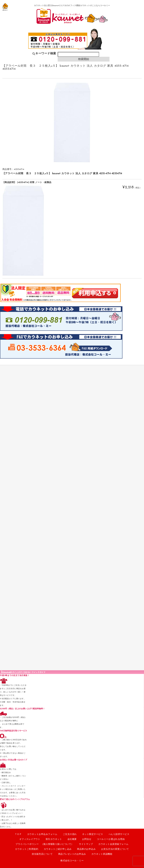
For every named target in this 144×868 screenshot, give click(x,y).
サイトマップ (86, 844)
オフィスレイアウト (30, 839)
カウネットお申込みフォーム (42, 834)
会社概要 (72, 839)
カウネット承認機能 (102, 854)
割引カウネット (54, 839)
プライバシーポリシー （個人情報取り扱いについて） (45, 844)
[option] (72, 122)
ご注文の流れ (70, 834)
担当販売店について (42, 854)
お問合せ (87, 839)
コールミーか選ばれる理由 (111, 839)
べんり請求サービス (119, 834)
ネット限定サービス (93, 834)
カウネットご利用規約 (27, 849)
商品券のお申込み (86, 849)
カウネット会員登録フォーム (113, 844)
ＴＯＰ (18, 834)
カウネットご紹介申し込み (58, 849)
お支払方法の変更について (115, 849)
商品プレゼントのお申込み (72, 854)
